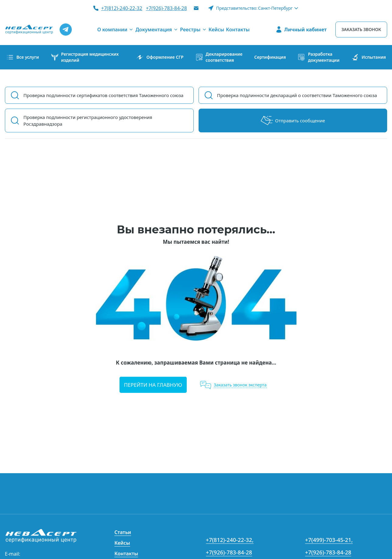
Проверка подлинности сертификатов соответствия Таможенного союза (103, 95)
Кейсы (122, 543)
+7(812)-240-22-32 (122, 8)
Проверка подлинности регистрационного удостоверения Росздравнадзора (88, 121)
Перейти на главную (153, 385)
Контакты (126, 554)
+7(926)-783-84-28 (167, 8)
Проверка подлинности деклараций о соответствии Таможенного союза (297, 95)
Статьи (123, 532)
